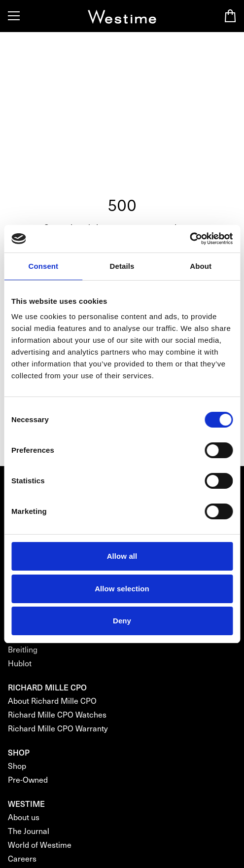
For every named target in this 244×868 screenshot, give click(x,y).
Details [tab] (122, 266)
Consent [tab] (43, 266)
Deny (122, 621)
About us (24, 817)
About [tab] (201, 266)
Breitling (23, 649)
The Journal (29, 831)
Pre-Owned (28, 779)
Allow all (122, 556)
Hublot (20, 663)
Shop (17, 766)
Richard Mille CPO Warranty (58, 728)
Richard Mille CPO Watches (57, 714)
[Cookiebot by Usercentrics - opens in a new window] (190, 239)
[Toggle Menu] (14, 16)
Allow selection (122, 589)
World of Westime (40, 845)
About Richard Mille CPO (52, 701)
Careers (22, 858)
